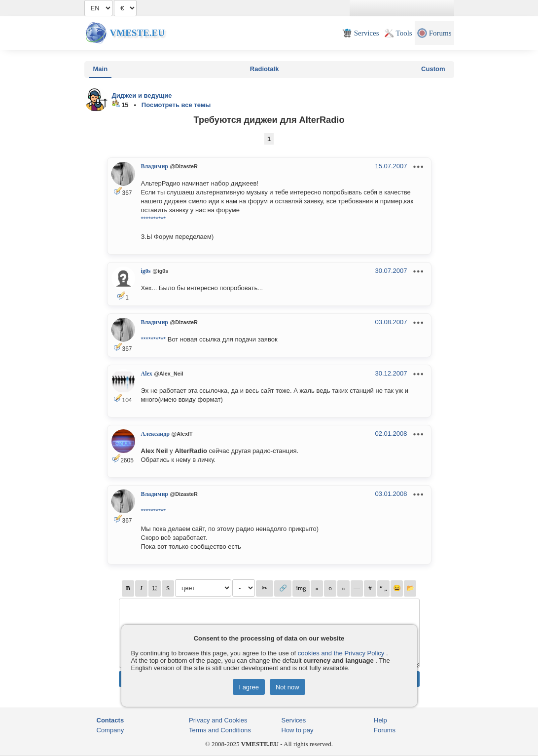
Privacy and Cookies (218, 720)
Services (294, 720)
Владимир (155, 166)
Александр (155, 434)
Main (101, 69)
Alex (147, 374)
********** (154, 219)
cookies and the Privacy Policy (341, 653)
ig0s (146, 271)
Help (380, 720)
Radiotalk (265, 69)
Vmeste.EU (137, 33)
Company (110, 730)
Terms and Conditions (220, 730)
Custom (433, 69)
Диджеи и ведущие (142, 95)
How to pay (298, 730)
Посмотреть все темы (176, 105)
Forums (385, 730)
